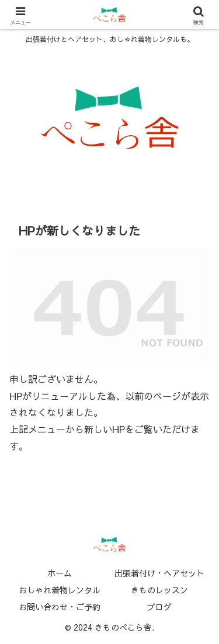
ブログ (159, 607)
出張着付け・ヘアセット (159, 573)
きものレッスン (159, 590)
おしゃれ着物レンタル (60, 590)
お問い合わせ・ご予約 (60, 607)
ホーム (60, 573)
